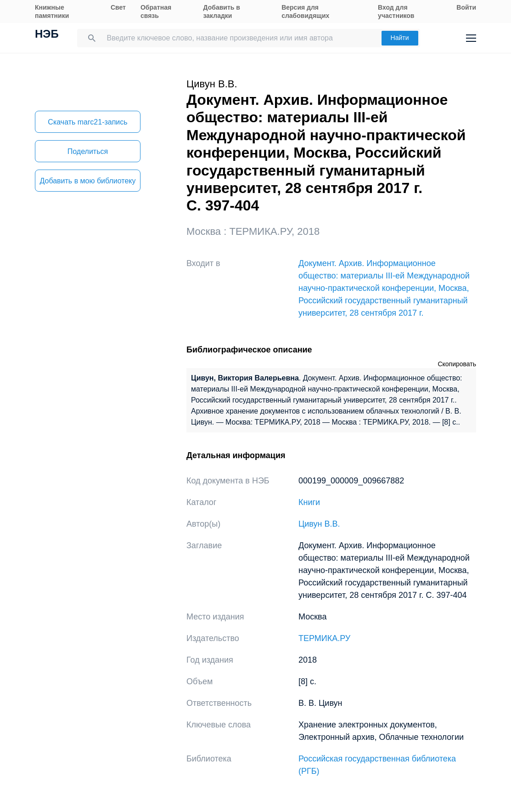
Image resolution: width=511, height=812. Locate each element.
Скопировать (457, 364)
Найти (400, 38)
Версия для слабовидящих (305, 11)
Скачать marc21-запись (87, 122)
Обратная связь (156, 11)
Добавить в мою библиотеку (87, 181)
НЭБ (47, 35)
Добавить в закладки (222, 11)
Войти (466, 7)
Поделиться (88, 151)
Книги (309, 502)
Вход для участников (396, 11)
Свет (118, 7)
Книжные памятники (52, 11)
